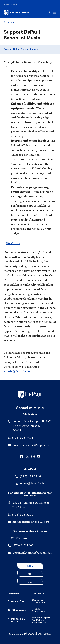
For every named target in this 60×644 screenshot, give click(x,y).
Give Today (13, 244)
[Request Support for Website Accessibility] (42, 620)
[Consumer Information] (42, 601)
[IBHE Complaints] (17, 610)
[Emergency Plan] (16, 601)
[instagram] (33, 456)
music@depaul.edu (32, 484)
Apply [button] (30, 566)
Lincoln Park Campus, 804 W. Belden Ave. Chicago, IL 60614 (32, 426)
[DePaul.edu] (11, 5)
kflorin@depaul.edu (17, 372)
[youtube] (39, 456)
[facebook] (21, 456)
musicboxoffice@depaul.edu (31, 522)
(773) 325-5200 (23, 515)
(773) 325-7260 (30, 477)
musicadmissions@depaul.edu (32, 445)
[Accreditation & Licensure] (18, 620)
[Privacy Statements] (42, 610)
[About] (9, 22)
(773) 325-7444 (23, 438)
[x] (27, 456)
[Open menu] (55, 13)
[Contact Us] (38, 594)
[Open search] (49, 13)
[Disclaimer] (13, 594)
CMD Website (19, 538)
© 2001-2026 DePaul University (30, 634)
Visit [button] (30, 574)
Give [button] (30, 582)
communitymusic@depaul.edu (32, 553)
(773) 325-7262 (23, 546)
